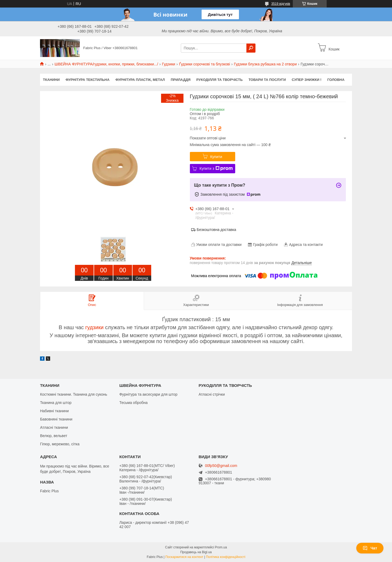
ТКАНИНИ (51, 80)
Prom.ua (221, 547)
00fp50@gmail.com (221, 466)
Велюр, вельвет (54, 436)
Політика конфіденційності (226, 557)
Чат (370, 548)
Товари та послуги (267, 80)
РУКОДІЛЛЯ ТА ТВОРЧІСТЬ (219, 80)
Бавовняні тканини (56, 419)
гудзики (95, 327)
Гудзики (169, 64)
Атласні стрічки (212, 394)
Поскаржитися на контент (184, 557)
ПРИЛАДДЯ (181, 80)
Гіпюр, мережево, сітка (60, 444)
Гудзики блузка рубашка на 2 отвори (265, 64)
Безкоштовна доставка (217, 230)
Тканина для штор (56, 403)
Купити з (216, 168)
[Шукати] (251, 48)
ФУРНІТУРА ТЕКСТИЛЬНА (88, 80)
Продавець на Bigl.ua (196, 552)
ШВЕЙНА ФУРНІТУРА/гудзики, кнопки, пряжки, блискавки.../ (106, 64)
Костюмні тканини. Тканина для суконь (74, 394)
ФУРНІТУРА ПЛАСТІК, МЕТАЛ (140, 80)
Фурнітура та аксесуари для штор (148, 394)
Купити (216, 157)
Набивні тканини (54, 411)
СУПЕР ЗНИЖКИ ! (307, 80)
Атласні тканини (54, 427)
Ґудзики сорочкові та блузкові (204, 64)
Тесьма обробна (133, 403)
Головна (336, 80)
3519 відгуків (281, 4)
